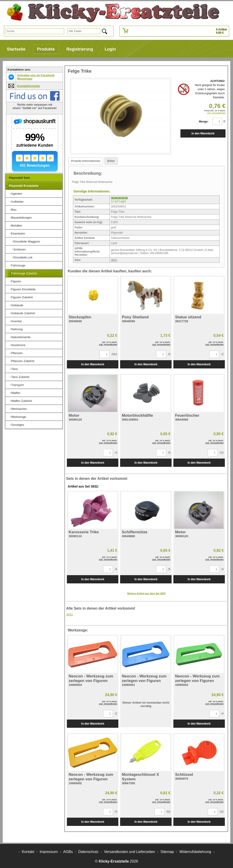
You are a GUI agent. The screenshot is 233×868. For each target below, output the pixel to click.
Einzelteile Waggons (27, 241)
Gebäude (17, 305)
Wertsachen (19, 409)
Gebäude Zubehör (23, 313)
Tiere (14, 369)
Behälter (17, 226)
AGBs (68, 852)
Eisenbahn (18, 234)
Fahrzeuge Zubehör (24, 273)
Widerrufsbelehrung (195, 852)
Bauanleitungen (21, 218)
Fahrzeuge (18, 265)
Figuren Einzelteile (23, 289)
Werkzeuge (19, 417)
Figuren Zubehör (22, 297)
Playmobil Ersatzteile (24, 186)
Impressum (49, 852)
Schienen (20, 249)
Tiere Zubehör (20, 377)
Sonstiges (18, 425)
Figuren (16, 281)
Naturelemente (21, 337)
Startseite (16, 49)
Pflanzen (17, 353)
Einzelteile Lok (23, 257)
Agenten (17, 194)
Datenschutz (88, 852)
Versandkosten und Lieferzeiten (129, 852)
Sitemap (167, 852)
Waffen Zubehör (22, 401)
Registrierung (80, 49)
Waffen (16, 393)
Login (110, 49)
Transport (17, 385)
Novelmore (18, 345)
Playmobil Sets (19, 178)
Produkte (46, 49)
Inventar (16, 321)
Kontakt (28, 852)
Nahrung (17, 329)
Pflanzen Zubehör (23, 361)
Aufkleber (17, 202)
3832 (114, 260)
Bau (14, 210)
